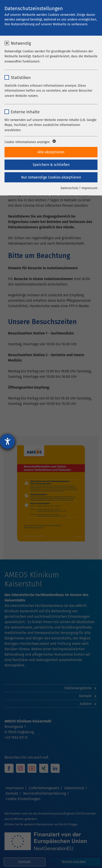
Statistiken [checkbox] (21, 78)
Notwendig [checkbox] (21, 43)
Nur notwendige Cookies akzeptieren (51, 177)
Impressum (90, 188)
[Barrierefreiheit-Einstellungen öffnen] (7, 441)
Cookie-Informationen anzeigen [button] (30, 142)
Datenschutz (69, 188)
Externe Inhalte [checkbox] (25, 112)
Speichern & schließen (51, 165)
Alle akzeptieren (51, 152)
